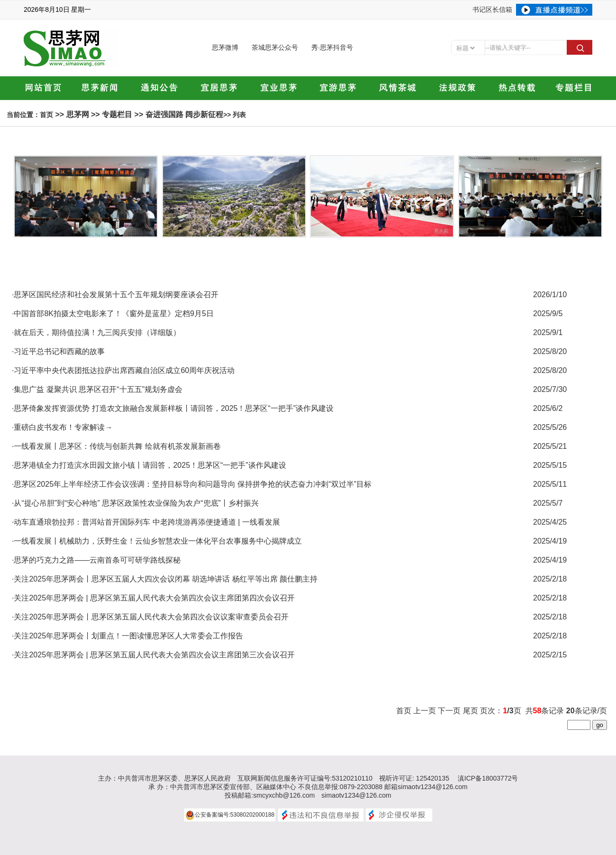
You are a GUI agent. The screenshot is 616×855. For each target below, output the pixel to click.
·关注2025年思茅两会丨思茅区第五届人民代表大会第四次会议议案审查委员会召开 (150, 617)
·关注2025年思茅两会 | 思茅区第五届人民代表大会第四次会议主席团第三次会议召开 (153, 655)
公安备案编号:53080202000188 (235, 815)
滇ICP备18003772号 (488, 778)
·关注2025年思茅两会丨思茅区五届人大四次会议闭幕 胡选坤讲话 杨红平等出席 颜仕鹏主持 (165, 579)
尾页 (471, 711)
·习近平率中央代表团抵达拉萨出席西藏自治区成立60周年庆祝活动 (123, 370)
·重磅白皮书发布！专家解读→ (62, 427)
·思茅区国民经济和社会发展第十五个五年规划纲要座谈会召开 (115, 295)
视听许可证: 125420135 (414, 778)
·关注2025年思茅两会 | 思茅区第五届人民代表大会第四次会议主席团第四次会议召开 (153, 598)
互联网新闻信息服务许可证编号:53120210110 (305, 778)
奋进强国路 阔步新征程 (184, 114)
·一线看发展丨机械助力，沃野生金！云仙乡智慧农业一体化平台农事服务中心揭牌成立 (157, 541)
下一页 (449, 711)
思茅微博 (225, 47)
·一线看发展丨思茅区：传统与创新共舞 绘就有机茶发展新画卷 (116, 446)
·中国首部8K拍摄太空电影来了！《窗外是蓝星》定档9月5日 (113, 314)
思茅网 (78, 114)
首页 (46, 115)
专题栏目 (117, 114)
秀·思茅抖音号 (332, 47)
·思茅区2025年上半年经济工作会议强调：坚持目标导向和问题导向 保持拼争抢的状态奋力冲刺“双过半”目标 (192, 484)
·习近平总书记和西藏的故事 (58, 351)
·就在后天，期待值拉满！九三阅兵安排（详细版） (96, 332)
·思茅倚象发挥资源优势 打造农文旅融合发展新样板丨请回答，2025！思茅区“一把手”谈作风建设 (173, 408)
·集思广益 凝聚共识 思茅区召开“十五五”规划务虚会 (97, 389)
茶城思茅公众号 (275, 47)
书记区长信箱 (492, 9)
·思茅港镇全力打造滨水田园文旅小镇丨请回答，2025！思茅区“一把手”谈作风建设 (149, 465)
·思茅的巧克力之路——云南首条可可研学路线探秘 (96, 560)
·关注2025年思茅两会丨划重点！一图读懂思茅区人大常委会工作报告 (127, 636)
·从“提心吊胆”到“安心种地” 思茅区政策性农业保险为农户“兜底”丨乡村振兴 (135, 503)
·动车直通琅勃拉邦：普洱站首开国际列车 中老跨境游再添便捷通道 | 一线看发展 (146, 522)
